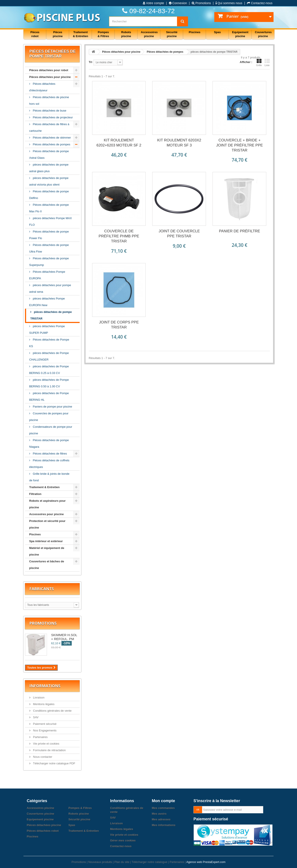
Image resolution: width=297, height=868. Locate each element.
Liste (267, 63)
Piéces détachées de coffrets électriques (49, 464)
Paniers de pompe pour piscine (52, 407)
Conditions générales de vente (52, 711)
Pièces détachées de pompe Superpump (49, 262)
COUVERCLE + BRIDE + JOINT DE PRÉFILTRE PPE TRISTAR (240, 145)
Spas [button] (217, 32)
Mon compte (163, 801)
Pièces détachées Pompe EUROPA (47, 275)
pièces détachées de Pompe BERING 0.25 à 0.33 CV (49, 370)
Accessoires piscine (40, 808)
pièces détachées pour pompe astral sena (50, 288)
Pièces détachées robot (43, 831)
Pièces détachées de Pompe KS (49, 343)
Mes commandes (163, 808)
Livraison (38, 697)
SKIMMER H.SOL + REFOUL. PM (64, 637)
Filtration (35, 494)
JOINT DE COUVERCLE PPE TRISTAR (179, 234)
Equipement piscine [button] (240, 34)
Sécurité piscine (79, 819)
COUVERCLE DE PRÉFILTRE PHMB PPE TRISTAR (119, 236)
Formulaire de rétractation (49, 750)
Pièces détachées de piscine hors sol (49, 100)
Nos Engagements (44, 730)
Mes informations (164, 825)
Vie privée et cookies (46, 744)
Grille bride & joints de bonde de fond (49, 477)
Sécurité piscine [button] (172, 34)
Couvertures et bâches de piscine (47, 565)
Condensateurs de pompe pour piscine (51, 430)
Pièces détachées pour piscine (50, 77)
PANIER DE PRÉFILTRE (239, 231)
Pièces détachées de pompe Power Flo (49, 235)
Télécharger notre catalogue (149, 862)
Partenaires (40, 737)
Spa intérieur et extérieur (46, 541)
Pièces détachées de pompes (51, 144)
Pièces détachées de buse (49, 111)
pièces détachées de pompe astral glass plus (49, 168)
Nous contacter (42, 757)
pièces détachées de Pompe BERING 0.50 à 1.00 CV (49, 383)
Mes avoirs (159, 814)
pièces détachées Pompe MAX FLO (50, 221)
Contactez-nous (260, 3)
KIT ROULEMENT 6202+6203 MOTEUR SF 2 (119, 143)
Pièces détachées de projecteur (52, 117)
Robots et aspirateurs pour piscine (47, 504)
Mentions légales (43, 704)
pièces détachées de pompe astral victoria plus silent (49, 181)
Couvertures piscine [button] (263, 34)
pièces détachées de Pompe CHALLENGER (49, 356)
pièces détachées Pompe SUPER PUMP (47, 329)
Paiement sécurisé (44, 724)
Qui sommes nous (229, 3)
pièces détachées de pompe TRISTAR (51, 315)
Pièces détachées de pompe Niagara (49, 443)
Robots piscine (79, 814)
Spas (72, 825)
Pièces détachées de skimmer (51, 138)
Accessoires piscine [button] (149, 34)
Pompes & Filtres (80, 808)
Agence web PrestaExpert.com (206, 862)
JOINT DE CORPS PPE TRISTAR (119, 325)
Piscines (35, 534)
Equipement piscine (40, 819)
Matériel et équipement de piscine (47, 551)
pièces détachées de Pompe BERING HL (49, 396)
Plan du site (122, 862)
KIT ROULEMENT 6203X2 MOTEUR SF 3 (179, 143)
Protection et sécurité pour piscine (47, 524)
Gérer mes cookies (123, 840)
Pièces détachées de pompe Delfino (49, 195)
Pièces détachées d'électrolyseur (42, 87)
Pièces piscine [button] (58, 34)
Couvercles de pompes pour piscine (49, 417)
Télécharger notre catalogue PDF (54, 763)
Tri (91, 62)
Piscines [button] (195, 32)
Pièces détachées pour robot (49, 70)
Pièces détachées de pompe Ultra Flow (49, 248)
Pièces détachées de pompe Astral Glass (49, 154)
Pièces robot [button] (35, 34)
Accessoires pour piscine (47, 514)
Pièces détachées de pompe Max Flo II (49, 208)
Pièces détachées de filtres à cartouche (49, 127)
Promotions (201, 3)
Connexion (178, 3)
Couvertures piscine (40, 814)
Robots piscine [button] (126, 34)
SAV (35, 717)
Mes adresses (161, 819)
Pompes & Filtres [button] (103, 34)
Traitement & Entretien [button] (80, 34)
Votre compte (153, 3)
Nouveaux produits (100, 862)
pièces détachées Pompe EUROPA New (47, 302)
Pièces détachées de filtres (49, 454)
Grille (259, 63)
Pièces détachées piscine (44, 825)
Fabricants (42, 589)
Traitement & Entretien (44, 487)
